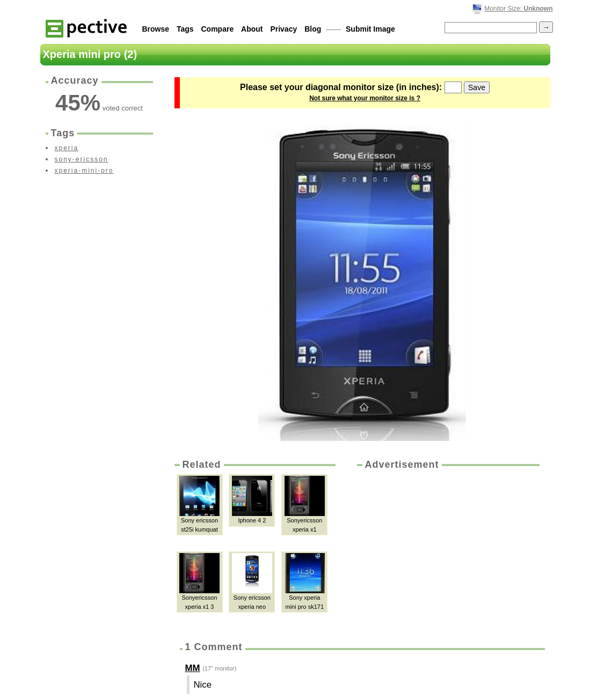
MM (193, 668)
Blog (313, 29)
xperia (67, 148)
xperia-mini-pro (84, 171)
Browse (156, 29)
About (252, 29)
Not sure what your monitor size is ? (365, 98)
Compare (218, 29)
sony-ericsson (82, 159)
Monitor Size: (518, 9)
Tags (185, 29)
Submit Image (370, 29)
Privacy (283, 29)
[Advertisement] (447, 552)
